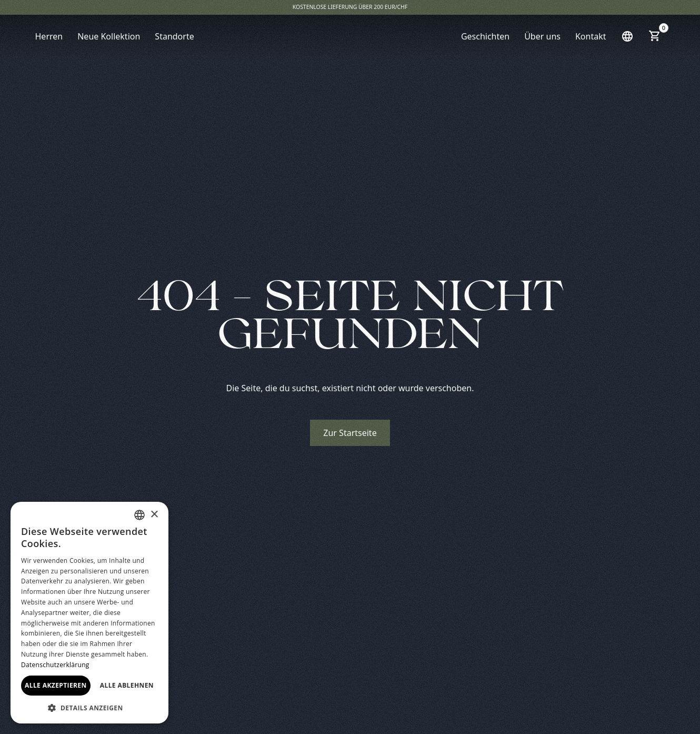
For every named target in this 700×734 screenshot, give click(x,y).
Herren (49, 36)
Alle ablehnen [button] (127, 685)
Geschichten (485, 36)
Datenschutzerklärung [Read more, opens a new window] (55, 665)
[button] (627, 36)
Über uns (542, 36)
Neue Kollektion (109, 36)
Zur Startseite (350, 433)
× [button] (154, 515)
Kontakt (591, 36)
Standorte (174, 36)
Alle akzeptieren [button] (56, 685)
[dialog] (89, 613)
